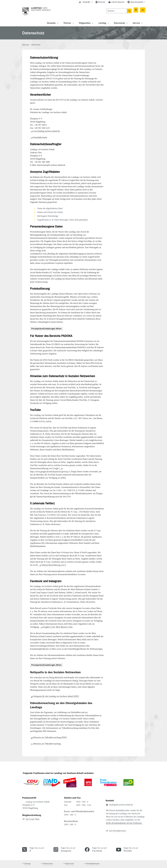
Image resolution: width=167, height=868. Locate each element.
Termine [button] (111, 10)
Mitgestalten (85, 23)
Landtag (102, 23)
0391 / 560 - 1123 (84, 805)
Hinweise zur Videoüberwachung (47, 744)
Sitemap (27, 864)
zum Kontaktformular (118, 831)
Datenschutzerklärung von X (54, 565)
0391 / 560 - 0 (82, 802)
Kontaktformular (40, 137)
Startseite (26, 45)
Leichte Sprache (118, 2)
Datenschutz (48, 864)
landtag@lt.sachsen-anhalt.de (121, 804)
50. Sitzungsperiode (134, 10)
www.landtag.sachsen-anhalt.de (47, 131)
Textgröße (86, 2)
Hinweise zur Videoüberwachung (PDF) (50, 737)
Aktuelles (51, 23)
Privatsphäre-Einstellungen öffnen (46, 329)
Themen (67, 23)
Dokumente (119, 23)
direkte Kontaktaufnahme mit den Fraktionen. (124, 823)
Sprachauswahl (137, 2)
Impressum (70, 864)
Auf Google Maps (33, 819)
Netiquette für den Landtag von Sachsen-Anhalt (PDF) (56, 696)
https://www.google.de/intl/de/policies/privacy (49, 472)
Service (136, 23)
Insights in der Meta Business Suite (58, 627)
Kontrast (102, 2)
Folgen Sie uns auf (40, 850)
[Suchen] (85, 10)
